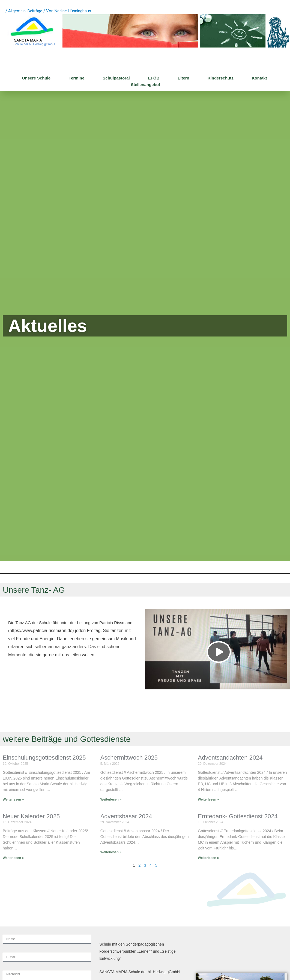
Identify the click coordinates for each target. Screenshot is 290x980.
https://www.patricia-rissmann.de (41, 631)
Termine (77, 78)
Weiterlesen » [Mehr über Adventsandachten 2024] (208, 799)
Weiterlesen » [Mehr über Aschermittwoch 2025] (111, 799)
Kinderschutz (221, 78)
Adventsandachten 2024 (230, 758)
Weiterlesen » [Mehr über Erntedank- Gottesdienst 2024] (208, 858)
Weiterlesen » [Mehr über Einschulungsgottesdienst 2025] (13, 799)
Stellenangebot (145, 85)
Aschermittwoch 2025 (129, 758)
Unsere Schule (36, 78)
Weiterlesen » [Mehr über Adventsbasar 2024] (111, 852)
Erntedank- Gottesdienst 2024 (238, 816)
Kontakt (259, 78)
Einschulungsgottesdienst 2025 (44, 758)
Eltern (183, 78)
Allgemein (17, 11)
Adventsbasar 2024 (126, 816)
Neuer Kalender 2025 (31, 816)
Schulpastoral (116, 78)
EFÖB (154, 78)
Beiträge (35, 11)
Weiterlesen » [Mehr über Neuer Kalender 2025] (13, 858)
